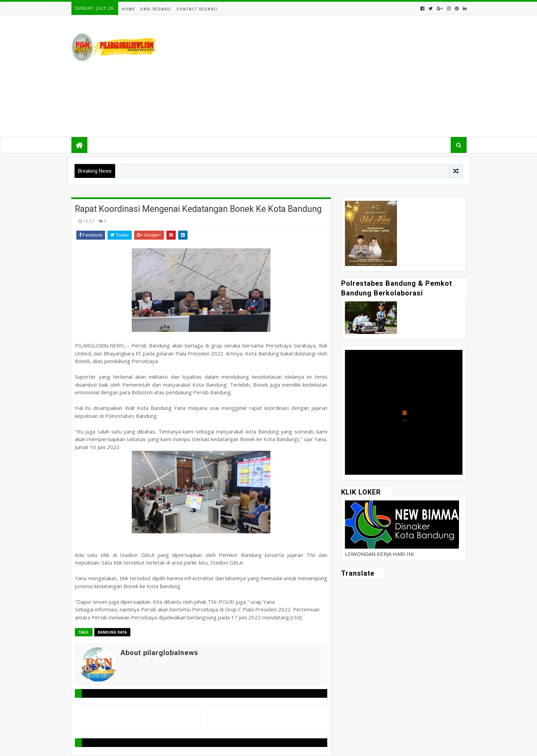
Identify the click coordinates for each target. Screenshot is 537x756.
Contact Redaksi (197, 9)
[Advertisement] (340, 76)
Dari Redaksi (156, 9)
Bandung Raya (112, 632)
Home (128, 9)
